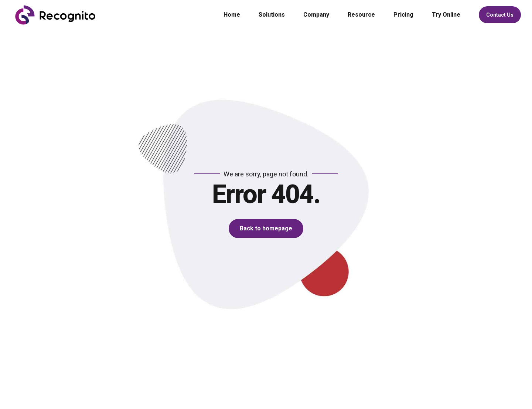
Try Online (446, 15)
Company (316, 15)
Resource (361, 15)
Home (232, 15)
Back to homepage (266, 228)
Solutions (272, 15)
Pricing (403, 15)
